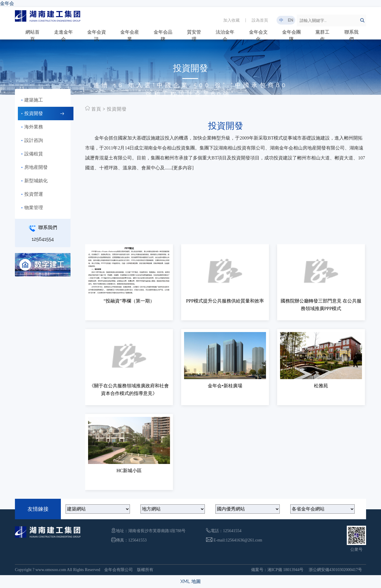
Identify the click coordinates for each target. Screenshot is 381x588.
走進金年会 (63, 36)
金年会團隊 (291, 36)
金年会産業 (130, 36)
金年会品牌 (163, 36)
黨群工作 (322, 36)
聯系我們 (351, 36)
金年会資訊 (97, 36)
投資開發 (117, 109)
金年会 (7, 3)
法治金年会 (225, 36)
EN (290, 20)
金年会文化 (258, 36)
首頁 (96, 109)
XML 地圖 (190, 581)
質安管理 (194, 36)
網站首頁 (32, 36)
